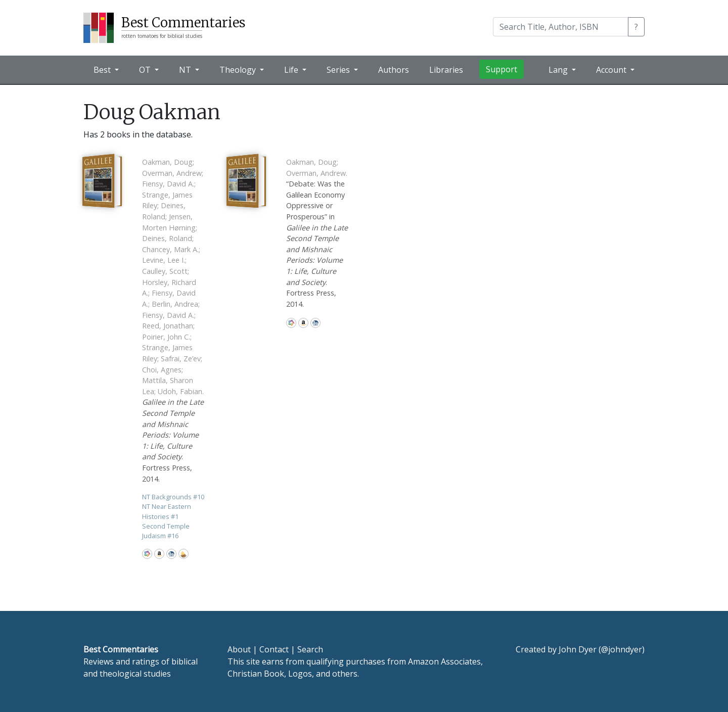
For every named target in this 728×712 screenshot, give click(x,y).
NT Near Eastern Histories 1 (167, 511)
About (239, 649)
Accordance (184, 554)
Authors (394, 70)
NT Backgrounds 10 (173, 497)
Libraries (446, 70)
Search (310, 649)
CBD (171, 554)
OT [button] (146, 70)
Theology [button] (239, 70)
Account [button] (612, 70)
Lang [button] (559, 70)
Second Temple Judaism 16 (166, 531)
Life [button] (292, 70)
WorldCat (147, 554)
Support (502, 69)
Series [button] (339, 70)
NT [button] (186, 70)
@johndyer (622, 649)
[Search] (561, 27)
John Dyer (578, 649)
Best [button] (103, 70)
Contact (274, 649)
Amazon (159, 554)
